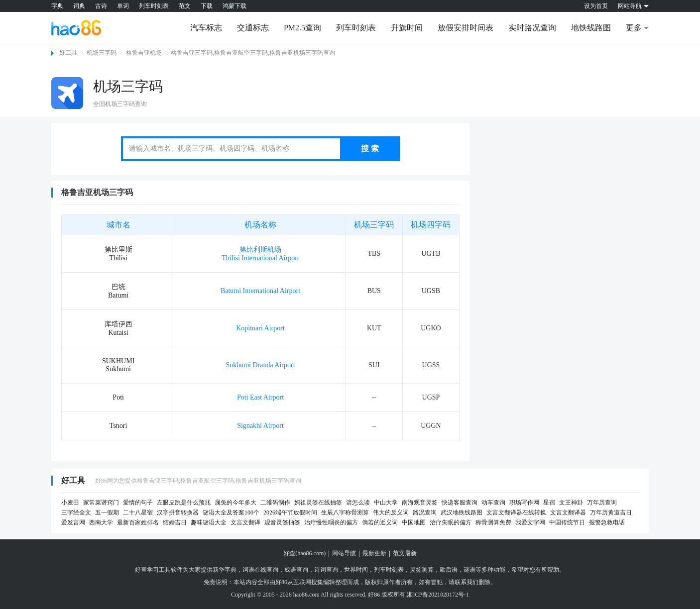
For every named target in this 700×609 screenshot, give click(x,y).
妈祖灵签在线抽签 (318, 503)
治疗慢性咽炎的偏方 (331, 522)
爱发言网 (73, 522)
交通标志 (253, 28)
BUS (374, 291)
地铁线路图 (591, 28)
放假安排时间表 (466, 28)
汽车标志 (206, 28)
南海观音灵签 (420, 503)
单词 (123, 6)
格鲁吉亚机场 (144, 53)
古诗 (101, 6)
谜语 (469, 570)
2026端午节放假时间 (290, 512)
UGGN (431, 426)
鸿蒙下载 (234, 6)
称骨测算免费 (493, 522)
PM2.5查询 (302, 28)
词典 (79, 6)
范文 (185, 6)
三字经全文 (76, 512)
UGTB (431, 254)
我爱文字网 (530, 522)
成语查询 (296, 570)
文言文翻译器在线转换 (516, 512)
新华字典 (225, 570)
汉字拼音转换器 (178, 512)
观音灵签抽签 (282, 522)
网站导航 (344, 553)
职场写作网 (524, 503)
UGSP (431, 397)
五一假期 (107, 512)
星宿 (549, 503)
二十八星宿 (138, 512)
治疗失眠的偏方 (451, 522)
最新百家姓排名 (138, 522)
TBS (374, 254)
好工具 (68, 53)
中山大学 (386, 503)
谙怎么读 (358, 503)
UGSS (431, 365)
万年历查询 (602, 503)
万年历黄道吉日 (611, 512)
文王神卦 (571, 503)
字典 (57, 6)
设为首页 (596, 6)
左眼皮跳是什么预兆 (184, 503)
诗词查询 (326, 570)
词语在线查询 (260, 570)
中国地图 (414, 522)
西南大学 (101, 522)
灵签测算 (422, 570)
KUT (374, 328)
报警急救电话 (607, 522)
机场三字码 (102, 53)
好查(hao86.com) (304, 553)
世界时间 (356, 570)
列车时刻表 (154, 6)
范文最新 (405, 553)
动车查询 (493, 503)
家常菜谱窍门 (101, 503)
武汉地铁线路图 (462, 512)
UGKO (431, 328)
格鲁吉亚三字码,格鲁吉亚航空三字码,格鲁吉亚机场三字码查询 (253, 53)
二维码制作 (275, 503)
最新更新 (374, 553)
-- (374, 397)
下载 (207, 6)
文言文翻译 (245, 522)
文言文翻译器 (568, 512)
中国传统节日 (567, 522)
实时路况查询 (532, 28)
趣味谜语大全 (209, 522)
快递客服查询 (460, 503)
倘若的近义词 (380, 522)
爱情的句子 (138, 503)
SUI (374, 365)
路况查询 (425, 512)
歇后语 (449, 570)
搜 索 (370, 149)
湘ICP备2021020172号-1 (438, 595)
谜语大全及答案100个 (231, 512)
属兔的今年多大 (235, 503)
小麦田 (70, 503)
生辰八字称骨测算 (345, 512)
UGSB (431, 291)
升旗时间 (407, 28)
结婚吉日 (175, 522)
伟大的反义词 (391, 512)
